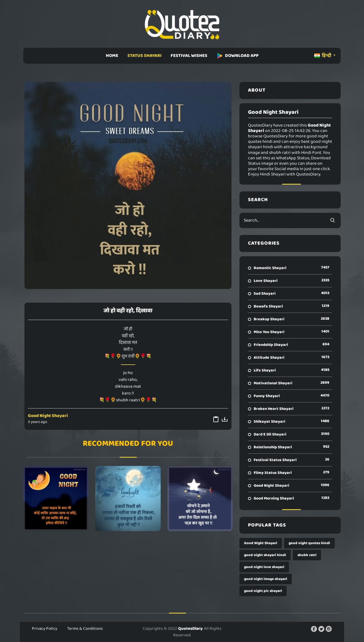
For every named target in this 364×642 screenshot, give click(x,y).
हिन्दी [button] (323, 56)
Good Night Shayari (48, 416)
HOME (112, 56)
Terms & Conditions (85, 629)
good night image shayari (266, 579)
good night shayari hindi (265, 555)
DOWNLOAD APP (237, 56)
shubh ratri (307, 555)
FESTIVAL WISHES (189, 56)
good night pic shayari (263, 591)
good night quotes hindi (309, 543)
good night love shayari (264, 567)
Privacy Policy (45, 629)
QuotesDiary (190, 629)
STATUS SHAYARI (144, 56)
